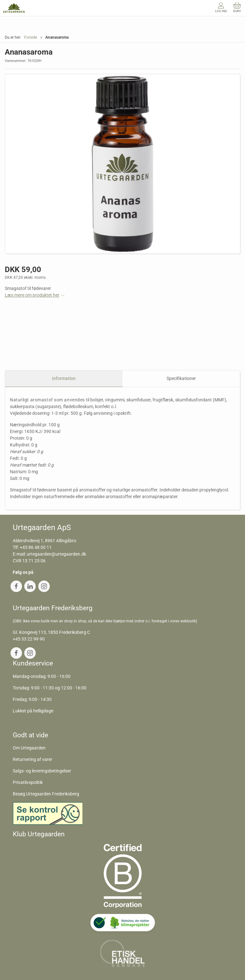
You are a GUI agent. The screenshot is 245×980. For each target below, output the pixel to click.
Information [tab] (64, 378)
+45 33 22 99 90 (29, 639)
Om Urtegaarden (29, 748)
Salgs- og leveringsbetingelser (42, 771)
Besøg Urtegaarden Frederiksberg (46, 794)
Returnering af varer (33, 759)
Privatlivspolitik (28, 782)
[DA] (14, 8)
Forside (31, 37)
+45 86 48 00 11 (36, 547)
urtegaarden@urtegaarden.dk (56, 554)
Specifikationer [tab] (181, 378)
